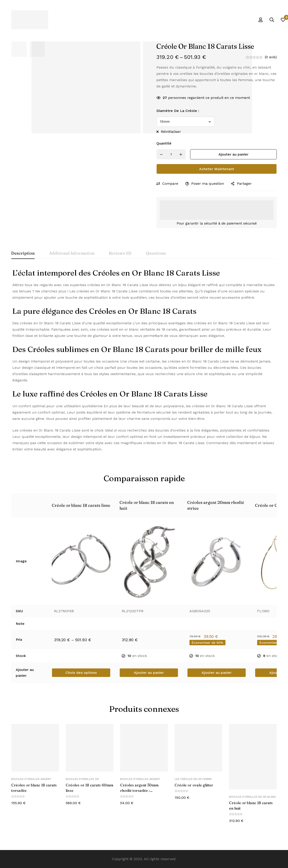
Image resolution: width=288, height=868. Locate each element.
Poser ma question (208, 184)
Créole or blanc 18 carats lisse (81, 505)
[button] (149, 673)
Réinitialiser (171, 132)
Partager (244, 184)
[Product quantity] (171, 154)
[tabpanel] (144, 360)
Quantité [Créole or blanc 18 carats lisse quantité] (164, 143)
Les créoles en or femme (193, 779)
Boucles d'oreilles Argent (31, 779)
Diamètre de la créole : (178, 111)
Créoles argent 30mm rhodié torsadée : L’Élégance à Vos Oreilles (142, 790)
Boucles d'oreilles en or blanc (253, 797)
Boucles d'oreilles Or (82, 779)
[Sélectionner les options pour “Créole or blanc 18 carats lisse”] (81, 673)
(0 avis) (271, 57)
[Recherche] (272, 20)
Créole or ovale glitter (194, 785)
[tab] (23, 254)
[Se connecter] (261, 20)
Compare (170, 184)
